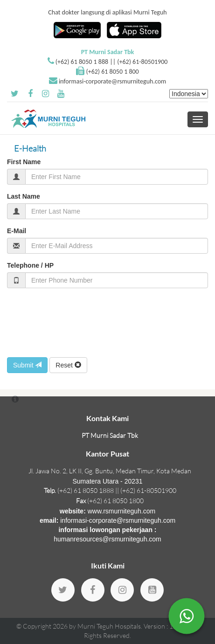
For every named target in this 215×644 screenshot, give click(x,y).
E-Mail (17, 231)
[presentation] (78, 323)
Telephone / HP (30, 265)
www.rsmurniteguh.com (122, 511)
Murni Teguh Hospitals (109, 626)
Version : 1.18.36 (168, 626)
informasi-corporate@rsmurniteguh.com (112, 81)
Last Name (24, 196)
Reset (68, 365)
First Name (24, 162)
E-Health (30, 148)
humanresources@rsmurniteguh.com (107, 539)
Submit (27, 365)
